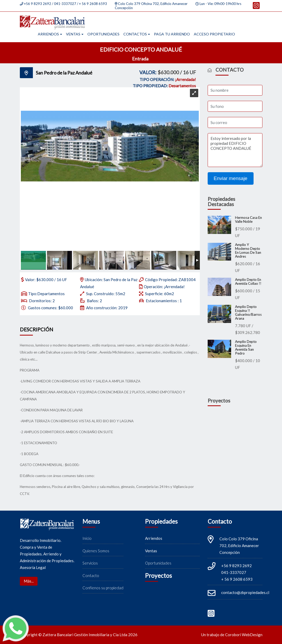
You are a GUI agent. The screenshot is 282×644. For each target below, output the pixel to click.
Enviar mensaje (230, 178)
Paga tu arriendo (172, 34)
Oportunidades (103, 34)
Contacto (91, 575)
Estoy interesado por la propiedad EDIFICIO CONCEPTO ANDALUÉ (235, 150)
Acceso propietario (214, 34)
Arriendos (48, 34)
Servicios (90, 563)
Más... (29, 581)
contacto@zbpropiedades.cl (245, 593)
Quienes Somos (96, 551)
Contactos (135, 34)
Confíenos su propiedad (103, 588)
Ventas (73, 34)
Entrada (141, 59)
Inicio (87, 538)
